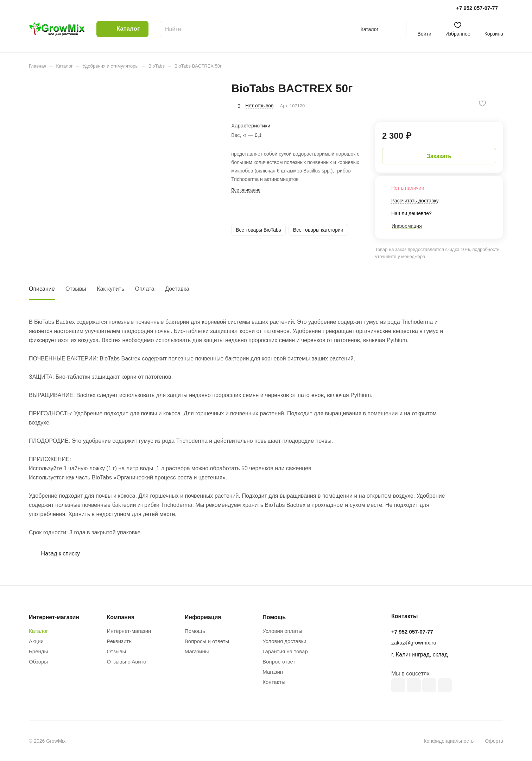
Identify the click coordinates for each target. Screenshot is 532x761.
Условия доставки (284, 641)
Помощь (195, 631)
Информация (203, 617)
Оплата (145, 289)
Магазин (273, 672)
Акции (36, 641)
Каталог (39, 631)
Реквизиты (120, 641)
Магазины (197, 651)
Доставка (177, 289)
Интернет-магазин (129, 631)
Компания (121, 617)
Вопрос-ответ (279, 662)
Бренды (38, 651)
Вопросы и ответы (207, 641)
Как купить (110, 289)
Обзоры (38, 662)
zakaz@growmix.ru (414, 643)
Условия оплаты (282, 631)
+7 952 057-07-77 (477, 8)
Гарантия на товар (285, 651)
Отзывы (76, 289)
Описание (42, 289)
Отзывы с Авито (126, 662)
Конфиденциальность (449, 741)
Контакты (274, 682)
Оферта (494, 741)
